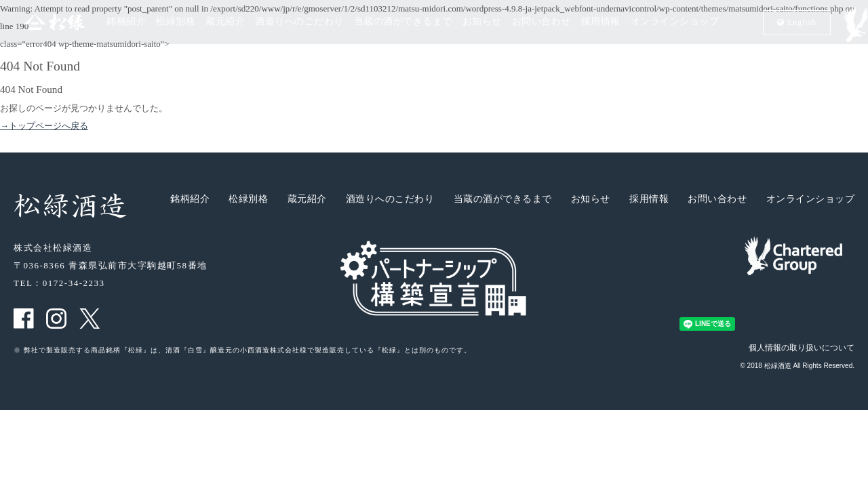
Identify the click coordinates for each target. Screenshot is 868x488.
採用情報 (601, 22)
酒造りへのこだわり (299, 22)
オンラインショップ (675, 22)
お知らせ (482, 22)
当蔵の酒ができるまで (403, 22)
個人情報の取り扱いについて (802, 348)
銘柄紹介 (126, 22)
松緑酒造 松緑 (39, 21)
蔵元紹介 (225, 22)
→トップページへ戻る (44, 126)
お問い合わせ (541, 22)
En (797, 22)
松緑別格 (176, 22)
